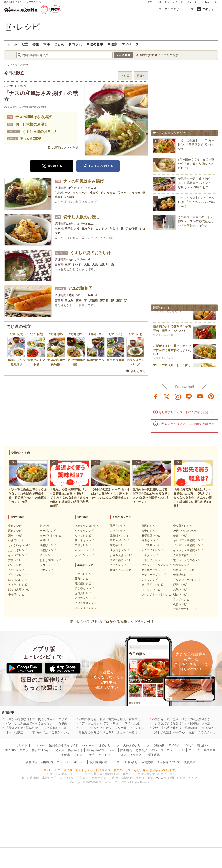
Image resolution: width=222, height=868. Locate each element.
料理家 (112, 44)
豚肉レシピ (15, 531)
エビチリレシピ (151, 545)
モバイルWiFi (95, 750)
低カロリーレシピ (184, 570)
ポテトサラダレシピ (154, 575)
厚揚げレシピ (48, 545)
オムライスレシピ (152, 550)
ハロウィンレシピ (86, 598)
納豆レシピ (46, 555)
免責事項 (190, 762)
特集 (36, 44)
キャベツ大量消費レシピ (188, 540)
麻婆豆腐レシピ (151, 536)
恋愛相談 (142, 750)
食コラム (75, 44)
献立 (25, 44)
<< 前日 (125, 76)
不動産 (66, 755)
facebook (156, 396)
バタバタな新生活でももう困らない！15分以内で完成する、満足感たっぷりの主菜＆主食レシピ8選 (71, 723)
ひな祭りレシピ (84, 588)
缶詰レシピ (180, 536)
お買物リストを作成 (65, 148)
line (189, 396)
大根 (87, 264)
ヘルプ (115, 762)
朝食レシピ (180, 594)
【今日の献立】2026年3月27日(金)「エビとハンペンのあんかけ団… (196, 202)
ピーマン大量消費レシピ (188, 545)
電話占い (202, 745)
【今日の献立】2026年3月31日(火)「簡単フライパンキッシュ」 (196, 144)
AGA (123, 755)
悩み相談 (126, 750)
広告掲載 (147, 762)
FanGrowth (88, 745)
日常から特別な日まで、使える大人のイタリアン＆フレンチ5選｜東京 (52, 719)
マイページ (130, 44)
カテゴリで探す (168, 55)
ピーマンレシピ (18, 575)
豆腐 (68, 264)
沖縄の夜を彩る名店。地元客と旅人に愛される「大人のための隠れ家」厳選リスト (133, 719)
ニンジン (102, 229)
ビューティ (171, 2)
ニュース (194, 750)
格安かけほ (75, 750)
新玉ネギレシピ (84, 540)
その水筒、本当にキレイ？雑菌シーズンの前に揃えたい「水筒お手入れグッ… (195, 221)
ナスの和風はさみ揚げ (33, 117)
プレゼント (193, 2)
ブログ (188, 745)
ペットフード (107, 755)
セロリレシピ (83, 536)
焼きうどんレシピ (121, 570)
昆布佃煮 (132, 229)
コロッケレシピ (151, 589)
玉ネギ (122, 193)
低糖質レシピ (181, 565)
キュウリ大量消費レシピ (188, 550)
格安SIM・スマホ (17, 750)
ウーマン (166, 750)
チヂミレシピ (150, 580)
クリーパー (80, 193)
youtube (200, 396)
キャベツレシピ (18, 555)
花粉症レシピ (83, 583)
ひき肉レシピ (16, 540)
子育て (149, 2)
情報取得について (168, 762)
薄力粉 (105, 300)
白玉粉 (69, 300)
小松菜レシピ (16, 594)
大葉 (95, 264)
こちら (158, 778)
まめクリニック (109, 745)
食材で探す (147, 55)
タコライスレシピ (152, 585)
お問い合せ (130, 762)
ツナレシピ (46, 570)
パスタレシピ (150, 555)
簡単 (47, 44)
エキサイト (209, 9)
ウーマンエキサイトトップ (176, 9)
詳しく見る (138, 371)
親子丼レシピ (118, 526)
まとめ (59, 44)
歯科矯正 (80, 755)
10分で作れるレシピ (185, 531)
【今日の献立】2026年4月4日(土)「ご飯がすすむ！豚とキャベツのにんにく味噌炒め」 (62, 732)
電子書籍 (154, 755)
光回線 (60, 750)
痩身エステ (137, 755)
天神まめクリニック (136, 745)
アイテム (174, 745)
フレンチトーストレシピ (156, 594)
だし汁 (114, 229)
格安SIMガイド (42, 750)
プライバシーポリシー (71, 762)
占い (182, 2)
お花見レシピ (83, 593)
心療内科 (159, 745)
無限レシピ (180, 589)
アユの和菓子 (31, 139)
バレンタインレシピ (87, 608)
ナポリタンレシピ (152, 560)
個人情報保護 (98, 762)
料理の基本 (95, 44)
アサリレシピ (83, 545)
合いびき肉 (108, 193)
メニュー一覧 (210, 2)
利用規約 (47, 762)
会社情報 (32, 762)
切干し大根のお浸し (32, 124)
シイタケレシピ (84, 531)
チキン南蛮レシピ (121, 560)
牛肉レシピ (15, 526)
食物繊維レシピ (183, 575)
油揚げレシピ (48, 550)
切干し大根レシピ (50, 560)
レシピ (180, 750)
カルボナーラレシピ (154, 570)
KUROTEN (38, 745)
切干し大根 (72, 229)
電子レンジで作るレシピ (188, 560)
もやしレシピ (16, 570)
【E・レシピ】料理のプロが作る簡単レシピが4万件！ (111, 622)
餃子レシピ (148, 531)
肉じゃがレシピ (119, 540)
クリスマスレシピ (86, 603)
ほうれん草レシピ (19, 589)
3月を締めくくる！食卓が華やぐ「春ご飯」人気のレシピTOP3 (196, 164)
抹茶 (79, 300)
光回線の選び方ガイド (64, 745)
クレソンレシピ (84, 555)
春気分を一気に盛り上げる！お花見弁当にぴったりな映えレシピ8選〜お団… (195, 183)
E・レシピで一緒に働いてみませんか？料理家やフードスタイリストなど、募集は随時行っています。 (111, 770)
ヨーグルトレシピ (50, 536)
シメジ (78, 264)
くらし (159, 2)
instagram (178, 396)
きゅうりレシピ (18, 585)
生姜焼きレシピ (119, 536)
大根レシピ (15, 560)
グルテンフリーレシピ (187, 580)
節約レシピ (180, 585)
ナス (68, 193)
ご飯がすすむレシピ (185, 609)
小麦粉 (94, 193)
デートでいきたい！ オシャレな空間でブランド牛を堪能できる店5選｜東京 (128, 728)
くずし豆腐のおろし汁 (40, 132)
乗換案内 (210, 750)
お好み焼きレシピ (121, 555)
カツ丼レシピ (118, 531)
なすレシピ (15, 565)
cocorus (112, 750)
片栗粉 (59, 197)
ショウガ (135, 193)
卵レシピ (45, 526)
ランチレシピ (181, 599)
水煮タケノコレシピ (87, 526)
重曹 (119, 300)
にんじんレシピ (18, 580)
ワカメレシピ (48, 565)
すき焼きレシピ (119, 550)
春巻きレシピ (150, 540)
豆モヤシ (88, 229)
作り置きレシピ (183, 526)
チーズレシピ (48, 531)
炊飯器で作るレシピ (185, 555)
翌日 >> (141, 76)
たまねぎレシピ (18, 550)
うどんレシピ (118, 565)
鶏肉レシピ (15, 536)
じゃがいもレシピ (19, 545)
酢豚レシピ (148, 526)
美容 (92, 755)
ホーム (13, 44)
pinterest (211, 396)
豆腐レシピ (46, 540)
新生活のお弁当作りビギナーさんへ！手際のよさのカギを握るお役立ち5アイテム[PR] (135, 732)
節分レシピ (82, 578)
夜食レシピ (180, 604)
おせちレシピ (83, 574)
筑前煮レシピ (118, 545)
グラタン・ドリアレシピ (156, 565)
